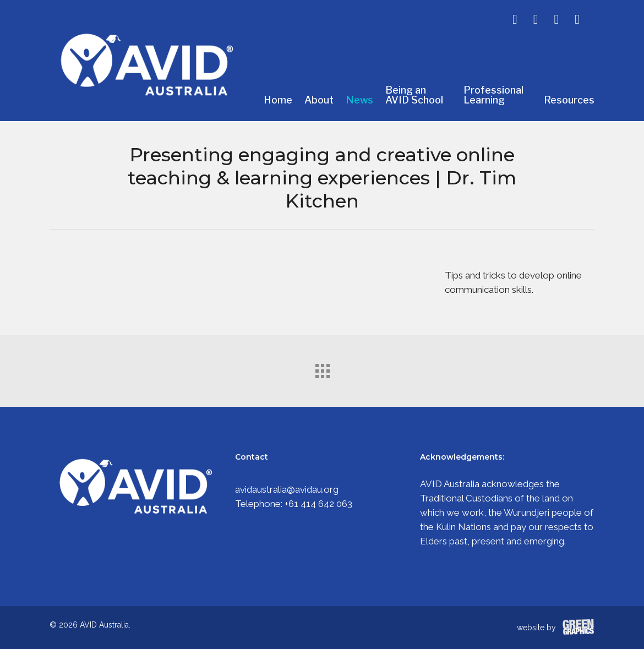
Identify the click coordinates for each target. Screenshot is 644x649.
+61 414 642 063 (318, 504)
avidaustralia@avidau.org (287, 489)
